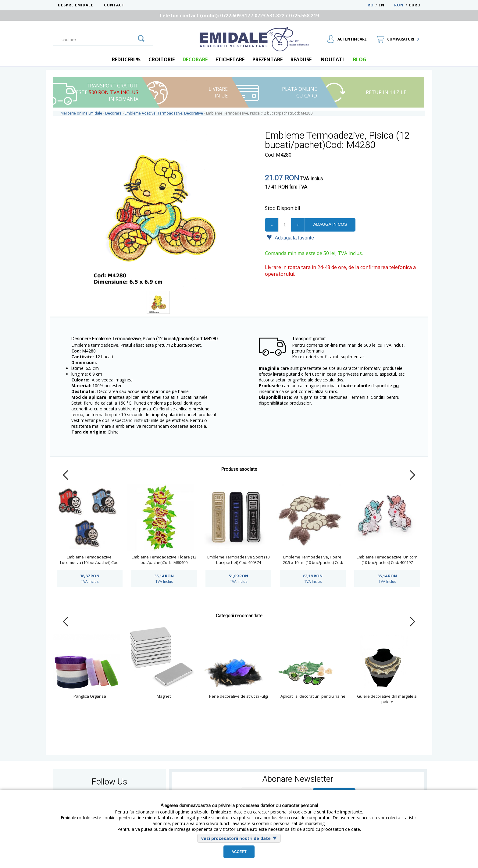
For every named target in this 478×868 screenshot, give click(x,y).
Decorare (195, 59)
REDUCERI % (126, 59)
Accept (239, 852)
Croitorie (162, 59)
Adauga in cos (330, 224)
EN (386, 5)
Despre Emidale (76, 5)
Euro (415, 5)
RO (371, 5)
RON (399, 5)
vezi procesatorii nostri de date (236, 838)
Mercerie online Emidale (81, 113)
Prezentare (268, 59)
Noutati (332, 59)
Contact (114, 5)
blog (360, 59)
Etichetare (230, 59)
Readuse (301, 59)
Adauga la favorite (290, 237)
